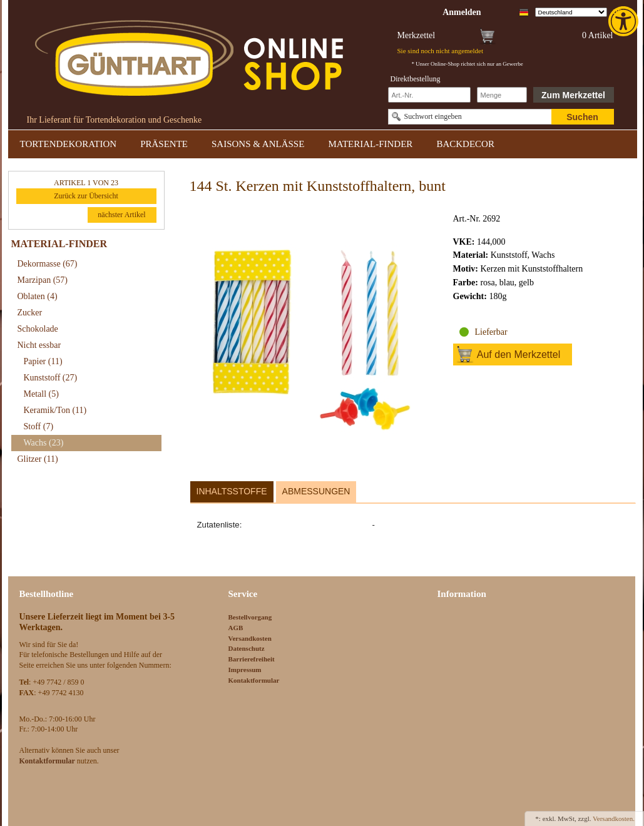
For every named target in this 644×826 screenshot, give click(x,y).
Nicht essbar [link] (39, 345)
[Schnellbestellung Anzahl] (502, 95)
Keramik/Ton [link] (55, 410)
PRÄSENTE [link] (164, 144)
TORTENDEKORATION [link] (69, 144)
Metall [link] (41, 394)
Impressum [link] (245, 670)
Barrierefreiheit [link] (252, 659)
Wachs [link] (44, 443)
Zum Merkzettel (573, 95)
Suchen (582, 117)
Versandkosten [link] (250, 638)
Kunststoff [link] (51, 378)
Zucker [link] (30, 313)
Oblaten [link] (38, 296)
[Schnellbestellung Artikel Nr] (429, 95)
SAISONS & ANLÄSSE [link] (258, 144)
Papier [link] (43, 361)
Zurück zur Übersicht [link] (86, 196)
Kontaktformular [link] (254, 680)
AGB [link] (236, 628)
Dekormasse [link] (48, 264)
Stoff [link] (39, 426)
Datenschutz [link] (247, 648)
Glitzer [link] (38, 459)
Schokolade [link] (38, 329)
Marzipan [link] (43, 280)
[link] (625, 21)
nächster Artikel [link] (121, 215)
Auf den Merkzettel (519, 354)
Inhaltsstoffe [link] (232, 491)
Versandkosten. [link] (614, 818)
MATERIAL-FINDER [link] (370, 144)
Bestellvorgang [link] (250, 617)
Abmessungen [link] (316, 491)
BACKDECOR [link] (465, 144)
